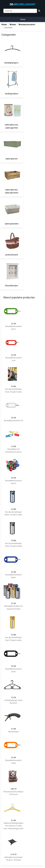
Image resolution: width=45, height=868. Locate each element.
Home (23, 19)
